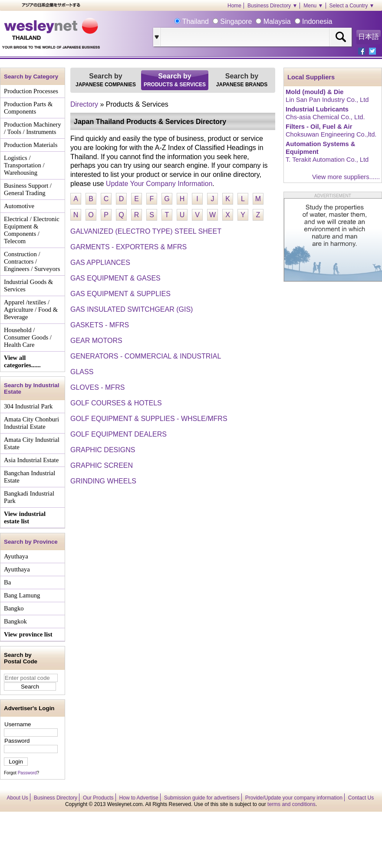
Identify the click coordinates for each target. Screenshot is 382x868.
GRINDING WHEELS (103, 481)
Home (234, 6)
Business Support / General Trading (28, 189)
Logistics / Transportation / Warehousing (24, 165)
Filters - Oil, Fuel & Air (319, 127)
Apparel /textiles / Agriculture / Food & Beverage (31, 310)
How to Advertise (139, 798)
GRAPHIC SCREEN (102, 465)
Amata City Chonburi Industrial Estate (31, 423)
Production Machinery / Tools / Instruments (32, 128)
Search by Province (31, 542)
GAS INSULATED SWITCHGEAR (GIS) (132, 309)
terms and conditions (291, 804)
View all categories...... (22, 361)
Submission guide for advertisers (202, 798)
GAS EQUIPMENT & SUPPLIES (120, 294)
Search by (106, 80)
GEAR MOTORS (96, 341)
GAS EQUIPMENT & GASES (115, 278)
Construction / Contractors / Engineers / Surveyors (32, 261)
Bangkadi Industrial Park (29, 497)
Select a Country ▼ (352, 6)
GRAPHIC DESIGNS (103, 450)
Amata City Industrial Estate (32, 443)
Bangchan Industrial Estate (30, 477)
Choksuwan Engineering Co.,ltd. (331, 134)
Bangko (14, 608)
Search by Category (31, 77)
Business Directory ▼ (272, 6)
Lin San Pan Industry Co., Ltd (327, 100)
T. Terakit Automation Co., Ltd (327, 160)
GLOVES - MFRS (97, 387)
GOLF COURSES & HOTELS (116, 403)
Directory (84, 104)
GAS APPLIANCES (100, 263)
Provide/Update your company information (294, 798)
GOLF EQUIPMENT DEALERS (119, 434)
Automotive (19, 206)
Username (18, 724)
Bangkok (15, 621)
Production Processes (31, 91)
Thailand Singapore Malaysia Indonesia (256, 21)
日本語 (369, 37)
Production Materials (31, 145)
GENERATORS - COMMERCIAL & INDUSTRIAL (146, 356)
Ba (7, 582)
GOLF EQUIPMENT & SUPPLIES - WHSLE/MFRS (149, 419)
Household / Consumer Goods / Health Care (28, 337)
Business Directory (56, 798)
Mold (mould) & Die (315, 92)
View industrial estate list (25, 517)
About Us (18, 798)
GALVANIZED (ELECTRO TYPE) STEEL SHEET (146, 231)
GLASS (82, 372)
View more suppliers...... (346, 177)
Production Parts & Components (28, 108)
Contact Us (361, 798)
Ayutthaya (17, 569)
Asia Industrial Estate (31, 460)
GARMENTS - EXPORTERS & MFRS (128, 247)
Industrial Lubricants (317, 109)
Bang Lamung (22, 595)
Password (17, 741)
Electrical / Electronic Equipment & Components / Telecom (32, 230)
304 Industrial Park (28, 406)
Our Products (98, 798)
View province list (28, 634)
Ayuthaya (16, 556)
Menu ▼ (313, 6)
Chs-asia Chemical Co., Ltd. (325, 117)
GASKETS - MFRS (100, 325)
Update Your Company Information (159, 184)
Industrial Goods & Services (28, 286)
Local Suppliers (311, 77)
